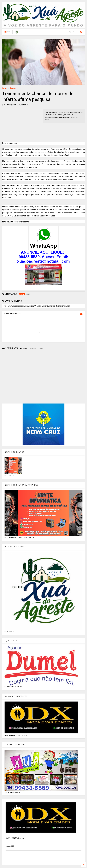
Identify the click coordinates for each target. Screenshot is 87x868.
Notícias (13, 88)
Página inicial (10, 846)
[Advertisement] (21, 125)
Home (4, 88)
